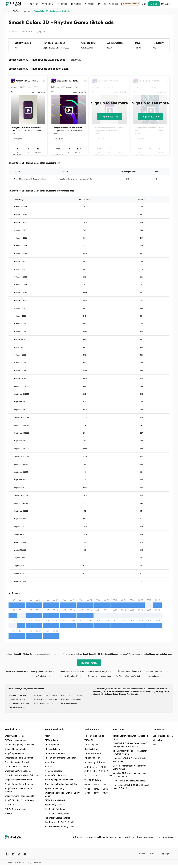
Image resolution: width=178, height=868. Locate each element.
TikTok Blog (90, 740)
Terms (152, 854)
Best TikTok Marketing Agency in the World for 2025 (130, 767)
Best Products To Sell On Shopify (60, 822)
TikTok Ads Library (53, 749)
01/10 (106, 789)
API (155, 745)
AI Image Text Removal (55, 775)
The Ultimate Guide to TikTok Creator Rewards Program (130, 752)
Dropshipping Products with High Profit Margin (62, 794)
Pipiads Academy (92, 758)
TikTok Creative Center (55, 753)
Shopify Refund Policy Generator (19, 784)
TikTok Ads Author (93, 753)
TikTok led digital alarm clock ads (21, 707)
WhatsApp (158, 740)
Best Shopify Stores (53, 805)
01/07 (106, 793)
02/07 (87, 785)
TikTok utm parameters (15, 740)
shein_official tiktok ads (41, 676)
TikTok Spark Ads (52, 745)
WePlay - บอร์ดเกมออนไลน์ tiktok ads (131, 676)
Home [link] (7, 11)
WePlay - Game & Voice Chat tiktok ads (45, 671)
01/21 (87, 789)
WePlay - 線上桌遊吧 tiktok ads (72, 671)
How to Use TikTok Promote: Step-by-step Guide (130, 760)
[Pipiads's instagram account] (25, 854)
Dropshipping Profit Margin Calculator (22, 775)
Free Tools (9, 805)
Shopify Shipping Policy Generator (20, 800)
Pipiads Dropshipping (54, 788)
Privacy (141, 854)
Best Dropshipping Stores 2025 (59, 780)
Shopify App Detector (14, 753)
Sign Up (154, 4)
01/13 (96, 789)
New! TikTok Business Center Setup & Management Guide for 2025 (130, 745)
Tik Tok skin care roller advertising (47, 699)
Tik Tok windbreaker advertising (47, 695)
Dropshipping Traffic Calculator (19, 758)
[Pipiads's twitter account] (13, 854)
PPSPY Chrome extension (16, 809)
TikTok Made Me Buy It (55, 800)
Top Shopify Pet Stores (55, 809)
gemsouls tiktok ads (153, 676)
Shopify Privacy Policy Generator (19, 780)
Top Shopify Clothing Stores (57, 818)
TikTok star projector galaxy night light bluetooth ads (47, 703)
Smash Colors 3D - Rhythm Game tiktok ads (102, 671)
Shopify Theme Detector (16, 749)
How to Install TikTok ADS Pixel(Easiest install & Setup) (131, 787)
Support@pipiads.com (163, 736)
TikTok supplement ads (69, 703)
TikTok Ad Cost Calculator (17, 767)
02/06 (96, 785)
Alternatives (50, 762)
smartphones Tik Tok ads (19, 703)
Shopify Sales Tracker (15, 736)
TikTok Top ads (91, 745)
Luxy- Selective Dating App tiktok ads (159, 671)
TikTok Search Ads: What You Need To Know (130, 737)
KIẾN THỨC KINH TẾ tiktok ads (129, 671)
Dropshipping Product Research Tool (61, 784)
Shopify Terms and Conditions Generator (18, 790)
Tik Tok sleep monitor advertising (72, 699)
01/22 (106, 785)
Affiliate (8, 814)
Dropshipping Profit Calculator (18, 771)
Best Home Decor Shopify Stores (59, 827)
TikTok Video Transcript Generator (60, 758)
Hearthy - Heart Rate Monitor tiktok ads (74, 676)
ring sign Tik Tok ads (17, 699)
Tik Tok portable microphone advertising (72, 695)
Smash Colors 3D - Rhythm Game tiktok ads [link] (52, 11)
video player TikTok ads (18, 695)
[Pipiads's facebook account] (7, 854)
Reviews (48, 767)
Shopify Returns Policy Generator (20, 796)
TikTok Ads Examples (94, 736)
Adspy (47, 736)
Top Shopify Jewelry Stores (57, 814)
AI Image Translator (53, 771)
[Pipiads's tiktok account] (19, 854)
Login (144, 4)
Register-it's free (109, 117)
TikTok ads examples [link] (22, 11)
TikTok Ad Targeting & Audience (19, 745)
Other (107, 775)
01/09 (87, 793)
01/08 (96, 793)
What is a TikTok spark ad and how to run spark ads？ (130, 775)
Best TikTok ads (92, 749)
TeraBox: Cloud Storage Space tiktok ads (102, 676)
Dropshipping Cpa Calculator (18, 762)
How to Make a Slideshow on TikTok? (130, 781)
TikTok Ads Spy (52, 740)
